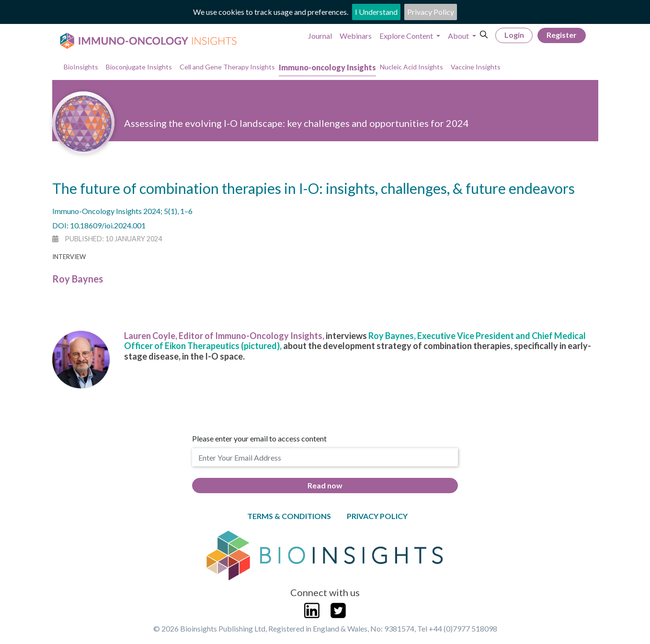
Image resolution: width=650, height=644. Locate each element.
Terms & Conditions (289, 516)
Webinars (356, 36)
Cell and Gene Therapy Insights (227, 67)
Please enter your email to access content (259, 438)
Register (562, 35)
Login (514, 35)
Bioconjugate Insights (139, 67)
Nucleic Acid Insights (411, 67)
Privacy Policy (431, 12)
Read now (325, 485)
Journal (320, 36)
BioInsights (81, 67)
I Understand (376, 12)
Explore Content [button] (407, 36)
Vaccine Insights (476, 67)
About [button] (459, 36)
